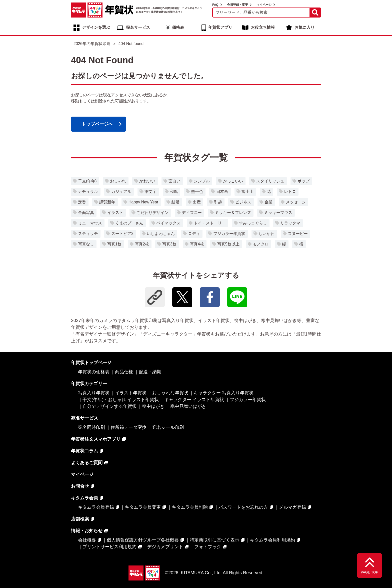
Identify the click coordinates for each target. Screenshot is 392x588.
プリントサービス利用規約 (109, 547)
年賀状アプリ (220, 27)
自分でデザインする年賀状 (109, 406)
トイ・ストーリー (210, 223)
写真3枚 (169, 244)
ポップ (303, 181)
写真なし (86, 244)
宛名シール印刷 (168, 427)
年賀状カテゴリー (89, 384)
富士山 (247, 192)
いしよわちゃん (161, 234)
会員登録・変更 (237, 5)
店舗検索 (80, 519)
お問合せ (80, 486)
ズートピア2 (122, 234)
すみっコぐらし (253, 223)
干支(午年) (87, 181)
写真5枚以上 (228, 244)
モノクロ (261, 244)
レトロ (290, 192)
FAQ (215, 5)
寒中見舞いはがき (188, 406)
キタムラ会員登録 (96, 507)
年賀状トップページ (91, 363)
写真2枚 (142, 244)
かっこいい (233, 181)
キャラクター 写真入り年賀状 (224, 393)
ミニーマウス (90, 223)
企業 (268, 202)
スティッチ (88, 234)
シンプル (202, 181)
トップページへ (97, 124)
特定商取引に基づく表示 (214, 540)
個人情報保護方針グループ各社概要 (143, 540)
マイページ (264, 5)
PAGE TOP (369, 572)
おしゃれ (118, 181)
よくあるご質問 (87, 463)
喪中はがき (153, 406)
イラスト (115, 213)
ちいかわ (266, 234)
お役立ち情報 (263, 27)
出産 (197, 202)
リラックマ (290, 223)
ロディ (194, 234)
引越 (218, 202)
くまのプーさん (129, 223)
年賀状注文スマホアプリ (96, 439)
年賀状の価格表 (94, 372)
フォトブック (208, 547)
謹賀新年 (107, 202)
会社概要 (87, 540)
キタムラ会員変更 (143, 507)
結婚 (175, 202)
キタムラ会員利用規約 (272, 540)
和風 (174, 192)
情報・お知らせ (87, 531)
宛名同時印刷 (91, 427)
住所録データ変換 (128, 427)
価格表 (178, 27)
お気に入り (304, 27)
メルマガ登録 (292, 507)
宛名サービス (138, 27)
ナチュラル (88, 192)
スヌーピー (298, 234)
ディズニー (192, 213)
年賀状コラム (84, 451)
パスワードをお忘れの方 (243, 507)
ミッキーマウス (278, 213)
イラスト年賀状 (131, 393)
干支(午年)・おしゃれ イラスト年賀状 (121, 400)
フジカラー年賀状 (229, 234)
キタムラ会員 (84, 498)
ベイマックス (168, 223)
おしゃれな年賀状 (170, 393)
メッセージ (296, 202)
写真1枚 (114, 244)
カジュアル (121, 192)
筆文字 (150, 192)
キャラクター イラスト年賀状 (194, 400)
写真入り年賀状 (94, 393)
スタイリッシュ (270, 181)
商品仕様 (124, 372)
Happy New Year (143, 202)
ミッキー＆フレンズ (233, 213)
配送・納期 (150, 372)
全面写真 (86, 213)
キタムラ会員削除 (190, 507)
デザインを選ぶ (96, 27)
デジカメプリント (165, 547)
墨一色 (197, 192)
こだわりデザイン (152, 213)
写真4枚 (197, 244)
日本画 (222, 192)
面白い (174, 181)
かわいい (147, 181)
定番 (82, 202)
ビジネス (243, 202)
